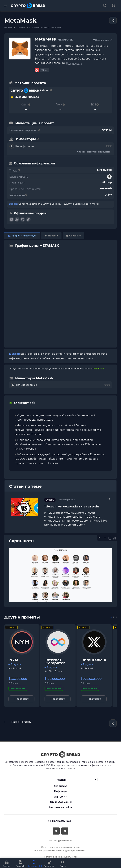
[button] (111, 617)
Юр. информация (60, 802)
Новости (51, 236)
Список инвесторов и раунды (94, 152)
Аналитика (60, 786)
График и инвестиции (22, 236)
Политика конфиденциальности (60, 857)
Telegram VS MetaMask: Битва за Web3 (72, 506)
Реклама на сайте (60, 807)
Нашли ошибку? (103, 40)
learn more (91, 204)
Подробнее (22, 699)
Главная (61, 780)
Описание (73, 236)
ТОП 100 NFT (60, 797)
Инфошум (61, 791)
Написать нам (61, 821)
